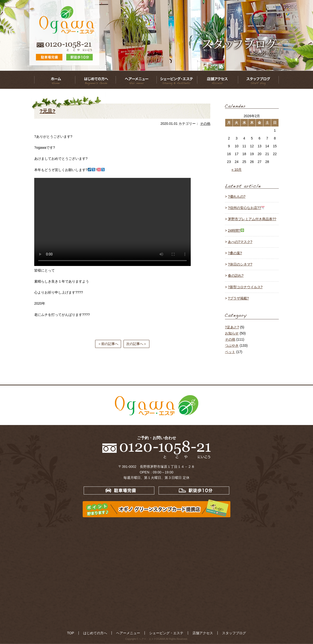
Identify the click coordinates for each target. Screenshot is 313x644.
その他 (205, 124)
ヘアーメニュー (134, 633)
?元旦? (47, 111)
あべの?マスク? (240, 242)
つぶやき (232, 345)
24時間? (236, 230)
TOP (92, 633)
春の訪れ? (236, 276)
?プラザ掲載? (238, 298)
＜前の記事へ (108, 344)
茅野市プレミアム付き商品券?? (252, 219)
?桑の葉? (235, 253)
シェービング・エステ (163, 633)
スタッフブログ (214, 633)
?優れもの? (237, 196)
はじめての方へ (109, 633)
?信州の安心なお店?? (246, 208)
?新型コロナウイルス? (245, 287)
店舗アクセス (191, 633)
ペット (230, 352)
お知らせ (232, 333)
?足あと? (232, 327)
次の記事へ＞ (136, 344)
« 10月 (237, 170)
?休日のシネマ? (240, 264)
